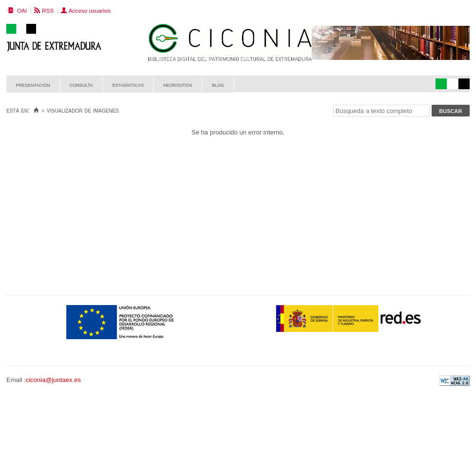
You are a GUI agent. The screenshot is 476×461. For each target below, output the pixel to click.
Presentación (33, 85)
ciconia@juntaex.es (53, 380)
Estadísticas (128, 85)
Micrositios (178, 85)
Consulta (81, 85)
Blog (218, 85)
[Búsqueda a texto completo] (381, 111)
